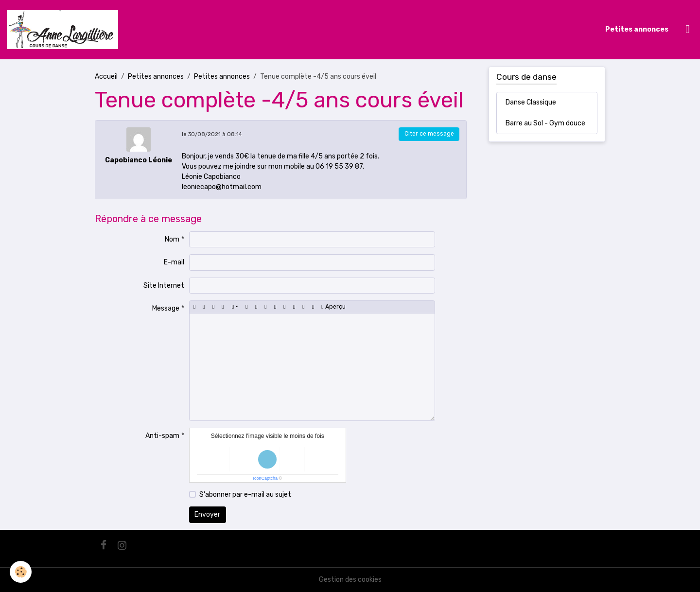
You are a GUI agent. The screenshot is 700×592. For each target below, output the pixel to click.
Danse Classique (531, 102)
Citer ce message (429, 134)
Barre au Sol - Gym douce (545, 123)
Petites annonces (637, 29)
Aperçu (333, 307)
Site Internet (164, 286)
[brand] (64, 30)
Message (166, 308)
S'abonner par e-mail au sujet (245, 495)
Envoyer (207, 514)
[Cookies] (21, 572)
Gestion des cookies (350, 580)
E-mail (174, 262)
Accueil (106, 77)
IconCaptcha (265, 478)
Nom (172, 239)
